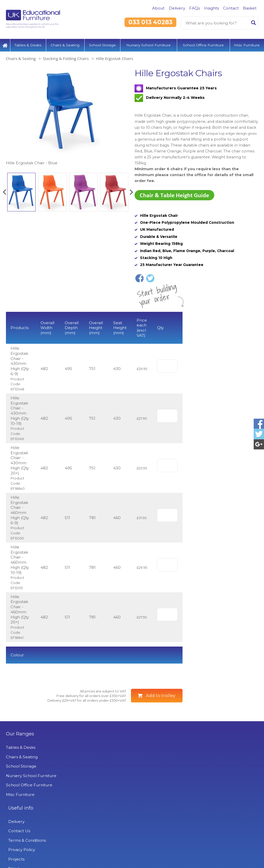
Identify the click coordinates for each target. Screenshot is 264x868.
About (158, 8)
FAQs (195, 8)
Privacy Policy (105, 789)
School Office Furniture (203, 42)
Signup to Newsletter (132, 855)
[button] (4, 190)
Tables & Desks (28, 42)
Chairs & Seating (65, 42)
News (97, 808)
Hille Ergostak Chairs (115, 56)
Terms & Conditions (110, 780)
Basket (250, 8)
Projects (100, 799)
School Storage (102, 42)
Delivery (177, 8)
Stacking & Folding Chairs (66, 56)
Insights (211, 8)
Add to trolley (161, 709)
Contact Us (102, 771)
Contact (231, 8)
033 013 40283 (150, 22)
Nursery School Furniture (148, 42)
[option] (68, 114)
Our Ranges (20, 747)
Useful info (104, 747)
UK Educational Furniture (207, 747)
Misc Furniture (247, 42)
